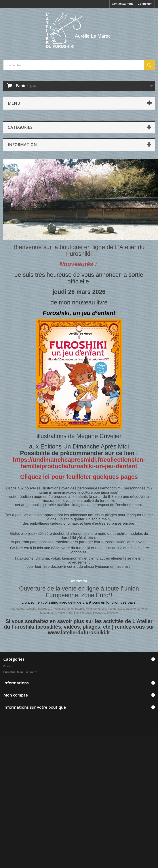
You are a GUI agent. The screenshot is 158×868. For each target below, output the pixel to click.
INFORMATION (22, 144)
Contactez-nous (123, 4)
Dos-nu (8, 666)
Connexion (145, 4)
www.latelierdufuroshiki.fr (79, 633)
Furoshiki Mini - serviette (20, 672)
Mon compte (16, 695)
